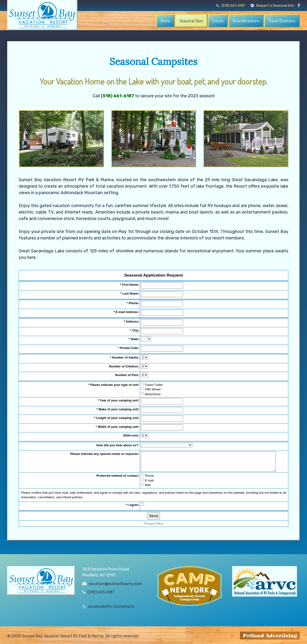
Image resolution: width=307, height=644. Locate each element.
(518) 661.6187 (101, 591)
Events (218, 21)
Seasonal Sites (191, 21)
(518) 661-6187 (231, 6)
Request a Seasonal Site (272, 6)
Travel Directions (282, 21)
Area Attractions (246, 21)
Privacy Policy (154, 524)
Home (165, 21)
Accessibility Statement (111, 605)
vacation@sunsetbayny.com (115, 582)
